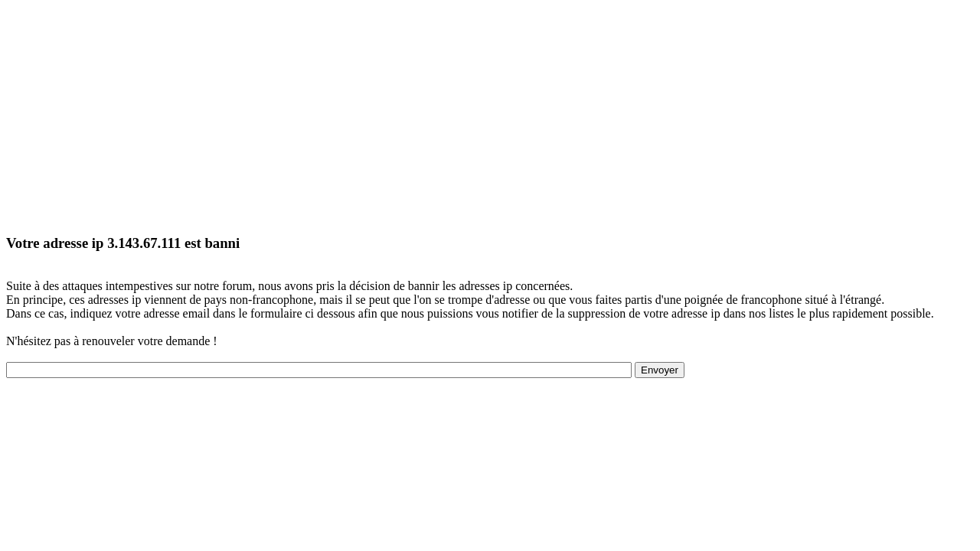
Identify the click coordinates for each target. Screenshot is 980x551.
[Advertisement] (465, 113)
